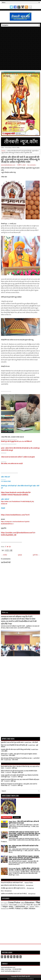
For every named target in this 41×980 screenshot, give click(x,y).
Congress (6, 903)
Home (3, 151)
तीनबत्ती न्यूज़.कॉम (26, 976)
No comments (32, 165)
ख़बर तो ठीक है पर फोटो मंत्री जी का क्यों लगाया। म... (13, 885)
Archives (17, 817)
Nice (2, 891)
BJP (2, 903)
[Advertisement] (20, 48)
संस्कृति (22, 909)
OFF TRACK (27, 905)
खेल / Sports (34, 905)
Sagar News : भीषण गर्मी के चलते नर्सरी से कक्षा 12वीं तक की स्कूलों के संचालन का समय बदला (24, 822)
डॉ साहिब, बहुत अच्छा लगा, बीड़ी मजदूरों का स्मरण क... (13, 888)
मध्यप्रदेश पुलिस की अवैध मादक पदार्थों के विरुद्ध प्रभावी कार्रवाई (16, 749)
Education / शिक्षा (32, 902)
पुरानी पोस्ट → (36, 555)
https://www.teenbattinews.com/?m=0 (15, 515)
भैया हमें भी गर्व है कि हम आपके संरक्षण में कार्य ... (12, 883)
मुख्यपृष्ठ (20, 555)
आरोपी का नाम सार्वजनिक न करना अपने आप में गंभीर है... (14, 894)
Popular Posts (7, 817)
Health (15, 905)
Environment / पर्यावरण (7, 905)
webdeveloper (14, 979)
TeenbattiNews (30, 979)
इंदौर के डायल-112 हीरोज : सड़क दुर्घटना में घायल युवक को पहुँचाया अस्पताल (19, 754)
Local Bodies (20, 905)
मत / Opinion (30, 907)
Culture (23, 903)
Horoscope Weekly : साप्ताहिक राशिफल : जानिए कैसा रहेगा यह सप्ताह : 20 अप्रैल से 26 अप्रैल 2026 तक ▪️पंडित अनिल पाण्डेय (24, 869)
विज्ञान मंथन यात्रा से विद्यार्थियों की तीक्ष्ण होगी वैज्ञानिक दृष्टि (14, 745)
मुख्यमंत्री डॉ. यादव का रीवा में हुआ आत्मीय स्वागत (12, 742)
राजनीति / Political (15, 909)
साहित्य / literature (30, 909)
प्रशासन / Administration (17, 907)
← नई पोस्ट (4, 555)
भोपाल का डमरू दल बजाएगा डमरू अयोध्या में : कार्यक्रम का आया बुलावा (18, 457)
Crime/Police (14, 902)
